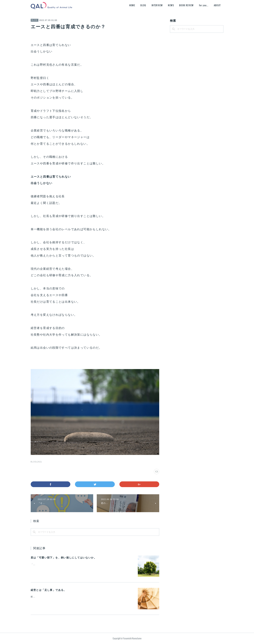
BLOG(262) (36, 462)
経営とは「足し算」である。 (49, 590)
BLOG (143, 5)
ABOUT (217, 5)
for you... (204, 5)
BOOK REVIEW (186, 5)
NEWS (171, 5)
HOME (132, 5)
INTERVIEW (157, 5)
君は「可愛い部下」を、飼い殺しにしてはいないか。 (64, 558)
